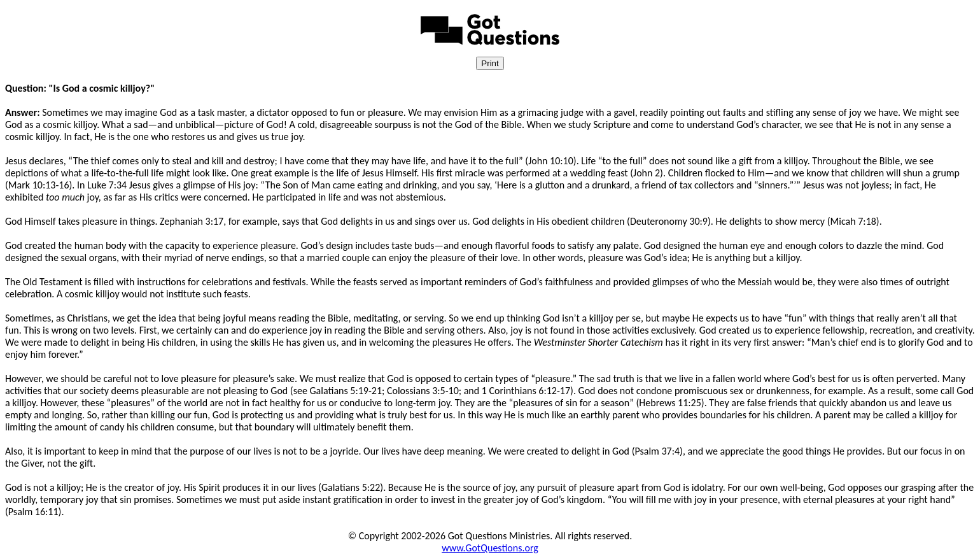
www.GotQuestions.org (490, 548)
